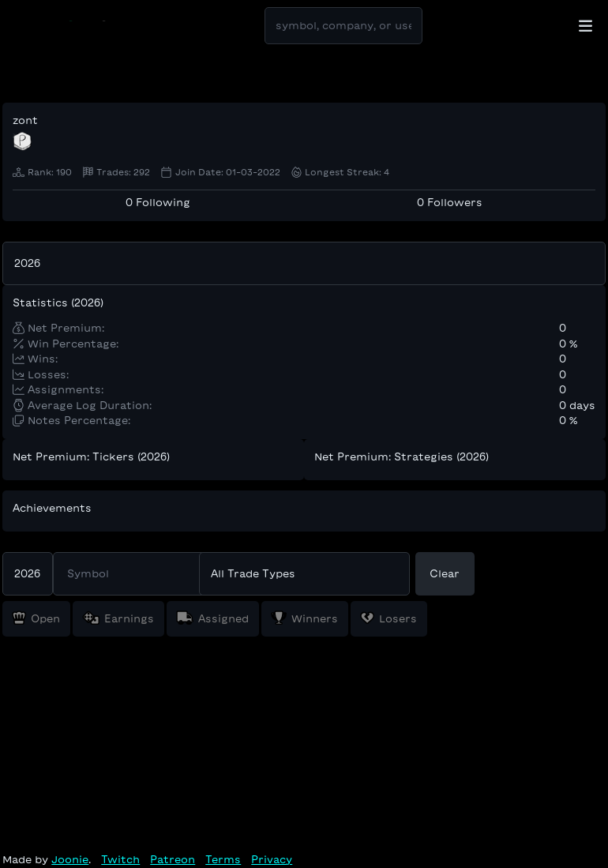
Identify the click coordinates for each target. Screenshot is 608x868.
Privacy (272, 860)
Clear (445, 574)
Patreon (173, 860)
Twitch (120, 860)
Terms (223, 860)
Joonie (70, 860)
